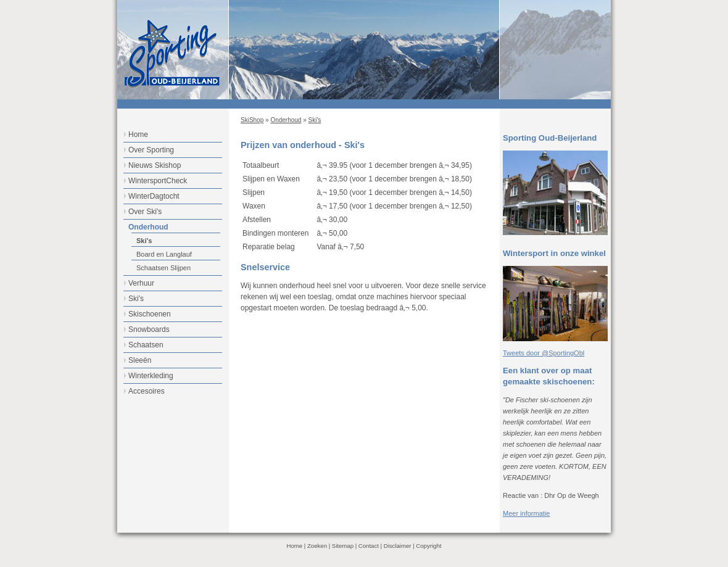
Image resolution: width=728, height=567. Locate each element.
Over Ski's (145, 212)
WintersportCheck (158, 181)
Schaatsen (146, 345)
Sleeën (140, 360)
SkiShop (252, 120)
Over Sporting (151, 150)
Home (138, 135)
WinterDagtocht (154, 196)
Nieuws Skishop (155, 165)
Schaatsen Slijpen (163, 268)
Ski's (315, 120)
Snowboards (149, 329)
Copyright (428, 546)
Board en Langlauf (164, 254)
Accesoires (147, 391)
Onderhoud (286, 120)
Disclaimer (398, 546)
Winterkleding (151, 376)
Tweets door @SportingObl (544, 353)
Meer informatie (526, 513)
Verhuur (141, 283)
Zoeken (317, 546)
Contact (369, 546)
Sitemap (343, 546)
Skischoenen (150, 314)
